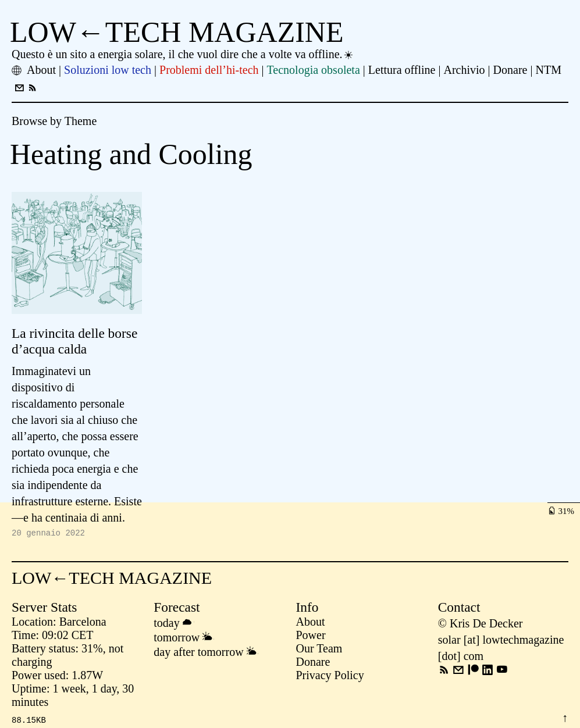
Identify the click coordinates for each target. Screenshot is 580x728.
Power (311, 637)
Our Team (319, 650)
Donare (313, 663)
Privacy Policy (330, 677)
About (311, 623)
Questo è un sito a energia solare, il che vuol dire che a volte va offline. (183, 54)
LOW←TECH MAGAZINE (177, 32)
